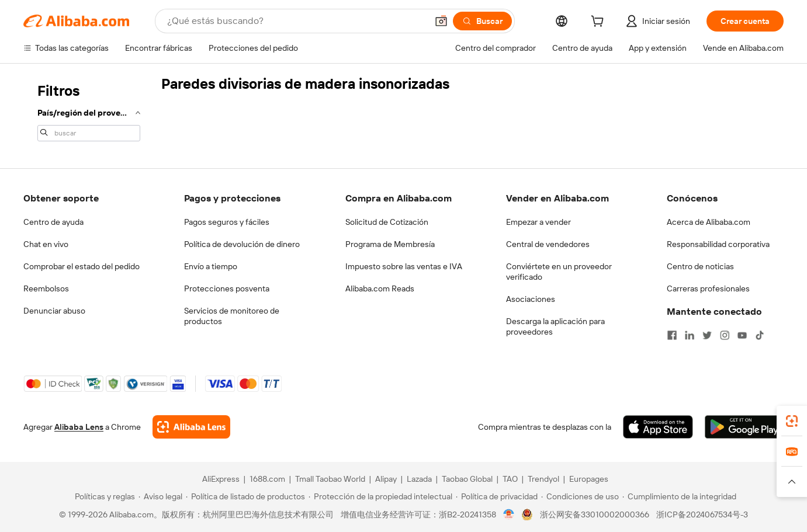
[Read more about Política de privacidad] (497, 496)
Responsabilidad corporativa (718, 244)
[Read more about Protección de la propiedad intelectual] (380, 496)
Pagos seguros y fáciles (227, 222)
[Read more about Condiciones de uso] (580, 496)
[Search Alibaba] (296, 21)
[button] (441, 21)
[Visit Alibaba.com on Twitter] (707, 335)
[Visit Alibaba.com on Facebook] (672, 335)
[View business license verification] (509, 514)
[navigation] (89, 111)
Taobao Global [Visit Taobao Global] (467, 479)
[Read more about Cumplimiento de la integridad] (679, 496)
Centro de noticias (700, 266)
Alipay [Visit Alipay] (386, 479)
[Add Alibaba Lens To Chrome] (191, 427)
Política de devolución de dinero (242, 244)
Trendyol (543, 479)
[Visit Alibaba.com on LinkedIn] (690, 335)
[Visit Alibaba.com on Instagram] (725, 335)
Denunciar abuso (54, 311)
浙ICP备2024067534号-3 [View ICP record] (702, 514)
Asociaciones (531, 299)
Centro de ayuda (53, 222)
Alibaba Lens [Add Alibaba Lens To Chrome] (79, 427)
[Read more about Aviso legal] (160, 496)
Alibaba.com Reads (380, 288)
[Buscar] (482, 21)
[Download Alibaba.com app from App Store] (658, 427)
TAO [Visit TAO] (510, 479)
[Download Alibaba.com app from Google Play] (744, 427)
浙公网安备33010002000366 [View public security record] (595, 514)
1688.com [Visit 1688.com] (267, 479)
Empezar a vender (538, 222)
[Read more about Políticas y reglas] (103, 496)
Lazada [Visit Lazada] (419, 479)
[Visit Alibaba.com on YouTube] (742, 335)
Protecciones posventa (227, 288)
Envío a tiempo (211, 266)
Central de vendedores (548, 244)
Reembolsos (46, 288)
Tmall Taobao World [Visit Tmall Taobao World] (330, 479)
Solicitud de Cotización (387, 222)
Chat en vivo (46, 244)
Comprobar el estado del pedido (82, 266)
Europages (589, 479)
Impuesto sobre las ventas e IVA (404, 266)
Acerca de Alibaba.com (709, 222)
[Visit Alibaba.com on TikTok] (760, 335)
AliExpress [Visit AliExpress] (221, 479)
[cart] (600, 23)
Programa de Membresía (390, 244)
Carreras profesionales (708, 288)
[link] (792, 421)
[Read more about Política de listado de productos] (245, 496)
